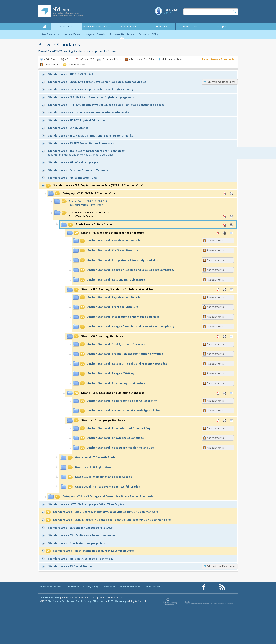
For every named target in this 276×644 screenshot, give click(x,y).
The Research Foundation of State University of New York (76, 601)
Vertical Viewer (72, 34)
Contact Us (109, 587)
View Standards (50, 34)
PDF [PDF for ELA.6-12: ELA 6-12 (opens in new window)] (225, 216)
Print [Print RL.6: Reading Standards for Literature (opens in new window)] (225, 233)
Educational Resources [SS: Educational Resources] (221, 566)
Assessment (129, 26)
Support (222, 26)
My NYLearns (191, 26)
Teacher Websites (130, 587)
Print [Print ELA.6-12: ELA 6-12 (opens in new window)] (231, 216)
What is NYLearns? (51, 587)
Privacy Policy (91, 587)
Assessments (215, 240)
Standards (67, 26)
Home (44, 27)
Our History (72, 587)
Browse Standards (122, 34)
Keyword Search (95, 34)
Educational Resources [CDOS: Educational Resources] (221, 82)
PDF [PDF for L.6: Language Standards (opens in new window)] (218, 421)
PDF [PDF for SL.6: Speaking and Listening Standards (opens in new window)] (218, 393)
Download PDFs (148, 34)
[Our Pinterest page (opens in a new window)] (213, 587)
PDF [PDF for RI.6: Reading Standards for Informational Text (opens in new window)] (218, 290)
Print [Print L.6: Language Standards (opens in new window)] (225, 421)
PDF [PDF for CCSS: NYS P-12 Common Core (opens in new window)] (225, 194)
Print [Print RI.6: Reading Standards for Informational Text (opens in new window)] (225, 290)
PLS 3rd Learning (50, 598)
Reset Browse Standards (218, 59)
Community (160, 26)
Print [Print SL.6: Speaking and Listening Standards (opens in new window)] (225, 393)
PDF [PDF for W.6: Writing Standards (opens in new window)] (218, 337)
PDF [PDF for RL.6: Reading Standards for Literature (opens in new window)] (218, 233)
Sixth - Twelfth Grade (86, 214)
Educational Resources (98, 26)
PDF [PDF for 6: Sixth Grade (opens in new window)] (225, 225)
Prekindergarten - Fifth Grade (84, 203)
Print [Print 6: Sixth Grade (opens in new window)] (231, 225)
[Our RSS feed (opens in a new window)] (222, 587)
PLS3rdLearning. (118, 601)
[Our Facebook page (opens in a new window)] (204, 587)
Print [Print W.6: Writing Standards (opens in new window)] (225, 337)
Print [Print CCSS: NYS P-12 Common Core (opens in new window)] (231, 194)
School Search (152, 587)
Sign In (167, 13)
